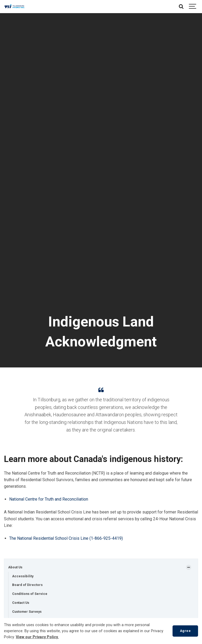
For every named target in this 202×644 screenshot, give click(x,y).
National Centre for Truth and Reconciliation (49, 499)
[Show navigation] (193, 7)
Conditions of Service (30, 594)
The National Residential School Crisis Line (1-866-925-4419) (66, 538)
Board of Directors (27, 585)
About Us (15, 567)
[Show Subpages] (189, 567)
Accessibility (23, 576)
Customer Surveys (27, 612)
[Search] (181, 7)
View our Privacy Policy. (37, 637)
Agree (185, 631)
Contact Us (21, 603)
